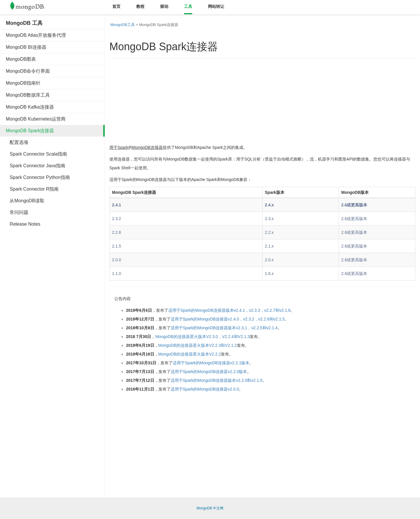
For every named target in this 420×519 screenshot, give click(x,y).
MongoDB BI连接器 (26, 47)
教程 (140, 6)
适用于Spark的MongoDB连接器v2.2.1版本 (211, 363)
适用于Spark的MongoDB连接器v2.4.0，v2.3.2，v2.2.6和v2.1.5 (228, 319)
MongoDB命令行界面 (28, 71)
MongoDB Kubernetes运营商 (36, 119)
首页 (116, 6)
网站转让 (216, 6)
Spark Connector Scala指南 (36, 154)
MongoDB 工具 (24, 23)
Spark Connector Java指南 (36, 166)
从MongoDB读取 (25, 201)
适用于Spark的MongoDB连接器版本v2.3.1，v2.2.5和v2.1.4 (224, 328)
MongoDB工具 (123, 25)
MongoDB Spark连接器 (30, 131)
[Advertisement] (50, 321)
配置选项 (17, 142)
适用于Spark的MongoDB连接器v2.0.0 (205, 389)
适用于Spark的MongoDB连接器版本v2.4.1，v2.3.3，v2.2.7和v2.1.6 (229, 310)
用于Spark (119, 147)
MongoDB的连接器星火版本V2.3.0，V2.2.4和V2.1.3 (202, 337)
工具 (188, 6)
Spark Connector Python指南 (38, 177)
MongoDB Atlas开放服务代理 (36, 35)
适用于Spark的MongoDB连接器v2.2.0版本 (209, 372)
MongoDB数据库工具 (28, 95)
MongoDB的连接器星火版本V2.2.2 (190, 354)
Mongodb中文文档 (32, 7)
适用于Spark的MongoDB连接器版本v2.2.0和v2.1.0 (217, 380)
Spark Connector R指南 (32, 189)
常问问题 (17, 212)
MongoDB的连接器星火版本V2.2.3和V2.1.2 (198, 345)
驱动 (164, 6)
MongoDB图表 (21, 59)
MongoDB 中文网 (210, 508)
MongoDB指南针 (23, 83)
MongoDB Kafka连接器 (30, 107)
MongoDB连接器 (148, 147)
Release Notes (23, 224)
